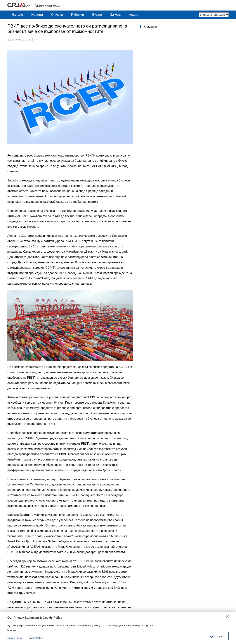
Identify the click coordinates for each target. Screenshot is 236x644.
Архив (134, 15)
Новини (37, 15)
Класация (150, 27)
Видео (97, 15)
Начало (17, 15)
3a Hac (116, 15)
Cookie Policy (15, 638)
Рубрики (78, 15)
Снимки (57, 15)
